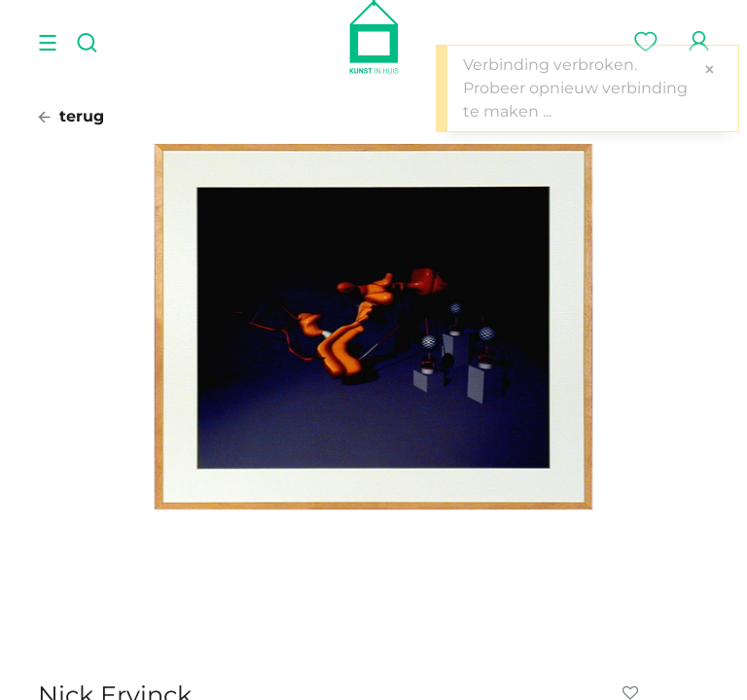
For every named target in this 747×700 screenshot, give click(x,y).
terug (71, 116)
